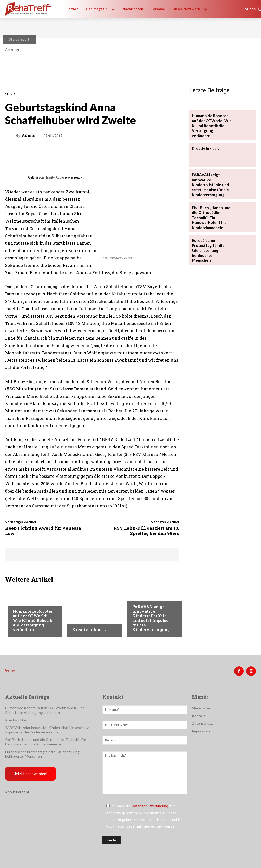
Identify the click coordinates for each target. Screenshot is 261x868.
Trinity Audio (55, 177)
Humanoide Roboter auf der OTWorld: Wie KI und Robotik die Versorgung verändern (33, 620)
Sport (25, 39)
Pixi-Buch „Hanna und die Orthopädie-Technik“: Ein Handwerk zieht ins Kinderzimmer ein (212, 209)
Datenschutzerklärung (150, 805)
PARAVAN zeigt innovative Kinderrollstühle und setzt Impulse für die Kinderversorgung (151, 618)
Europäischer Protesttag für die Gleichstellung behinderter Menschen (211, 237)
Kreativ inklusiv (90, 629)
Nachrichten (84, 620)
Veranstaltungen (28, 601)
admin (29, 135)
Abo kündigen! (17, 790)
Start (13, 39)
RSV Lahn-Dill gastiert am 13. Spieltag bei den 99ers (146, 531)
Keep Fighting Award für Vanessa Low (43, 531)
